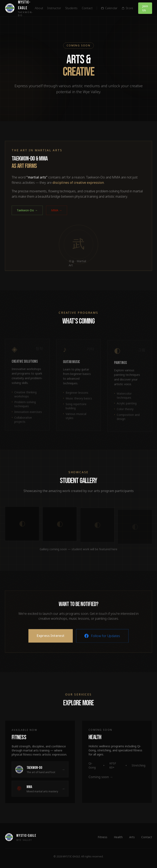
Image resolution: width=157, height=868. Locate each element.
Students (71, 8)
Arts (132, 837)
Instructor (54, 8)
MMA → (57, 215)
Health (118, 837)
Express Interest (50, 641)
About (39, 8)
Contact (87, 8)
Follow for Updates (102, 641)
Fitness (103, 837)
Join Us (145, 8)
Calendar (109, 8)
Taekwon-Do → (27, 215)
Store (127, 8)
